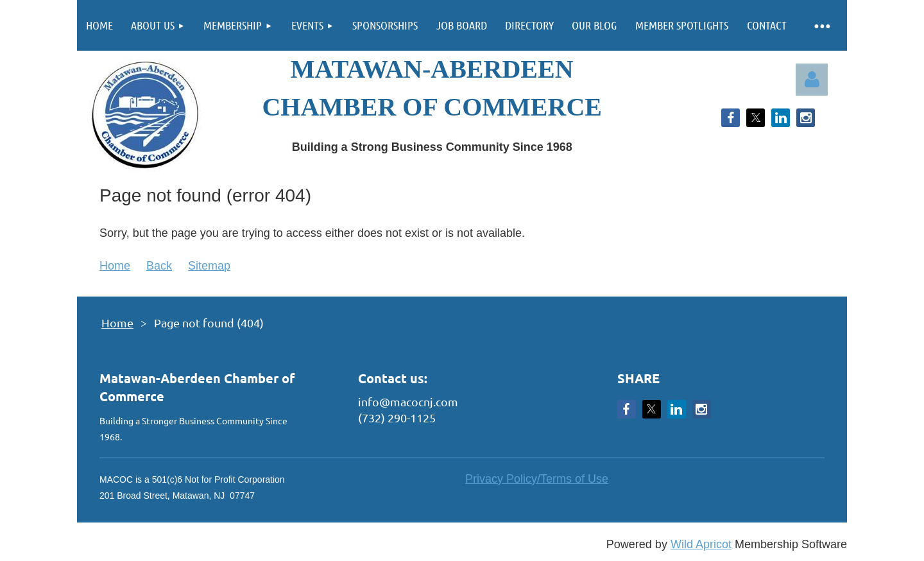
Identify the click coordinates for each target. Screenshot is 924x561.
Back (159, 266)
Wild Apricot (701, 544)
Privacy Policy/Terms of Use (537, 479)
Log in (812, 80)
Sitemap (209, 266)
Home (115, 266)
